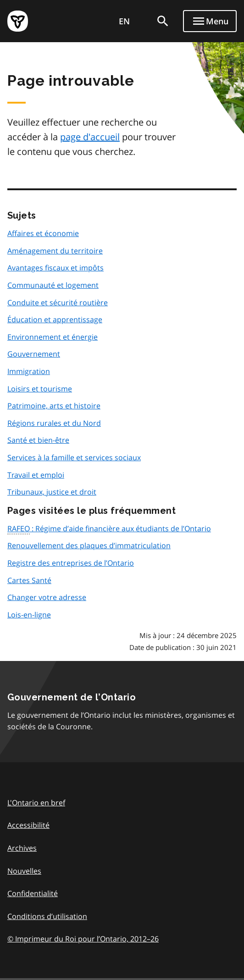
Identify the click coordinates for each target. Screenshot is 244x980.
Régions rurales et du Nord (54, 423)
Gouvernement (34, 354)
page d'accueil (90, 137)
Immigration (29, 371)
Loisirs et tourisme (40, 389)
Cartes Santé (29, 580)
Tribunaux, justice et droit (52, 492)
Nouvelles (24, 871)
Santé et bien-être (38, 440)
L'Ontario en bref (36, 803)
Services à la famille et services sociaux (74, 457)
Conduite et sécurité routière (58, 303)
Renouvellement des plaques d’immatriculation (89, 545)
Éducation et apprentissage (55, 319)
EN (124, 21)
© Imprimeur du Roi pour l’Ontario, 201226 (83, 939)
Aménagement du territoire (55, 251)
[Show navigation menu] (210, 21)
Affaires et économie (43, 233)
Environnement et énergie (53, 337)
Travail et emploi (36, 475)
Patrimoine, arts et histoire (54, 406)
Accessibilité (28, 825)
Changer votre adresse (47, 597)
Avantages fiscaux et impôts (55, 268)
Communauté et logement (53, 285)
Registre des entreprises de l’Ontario (71, 563)
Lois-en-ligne (29, 615)
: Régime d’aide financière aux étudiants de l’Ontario (109, 529)
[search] (163, 21)
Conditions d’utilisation (47, 916)
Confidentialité (33, 893)
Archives (22, 848)
